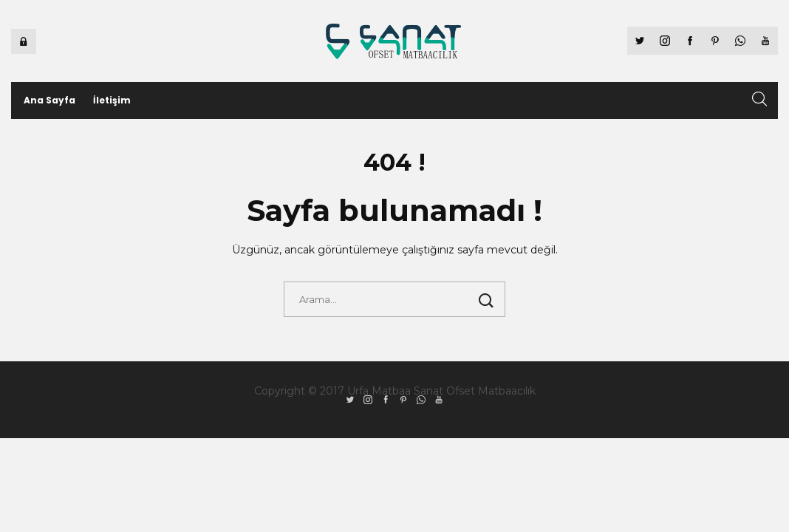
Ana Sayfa (49, 100)
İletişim (112, 100)
